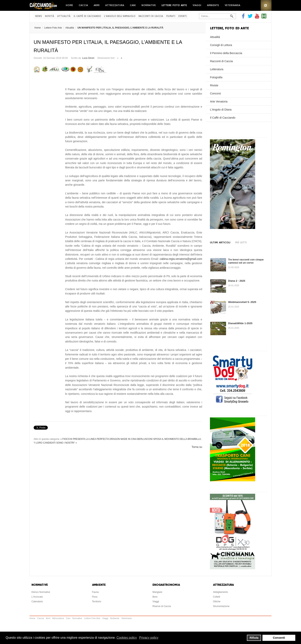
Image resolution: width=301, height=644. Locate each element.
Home (69, 5)
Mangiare (157, 592)
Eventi (183, 16)
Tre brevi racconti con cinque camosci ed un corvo (246, 261)
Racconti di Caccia (151, 16)
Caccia (83, 5)
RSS (266, 5)
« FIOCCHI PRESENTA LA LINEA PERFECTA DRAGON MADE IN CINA (98, 439)
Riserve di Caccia (162, 606)
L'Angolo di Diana (221, 110)
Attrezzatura (115, 5)
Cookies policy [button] (127, 638)
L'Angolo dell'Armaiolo (120, 16)
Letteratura (217, 69)
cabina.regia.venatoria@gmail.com (181, 259)
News (39, 16)
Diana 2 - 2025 (237, 281)
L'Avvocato (37, 597)
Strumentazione (221, 606)
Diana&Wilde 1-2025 (240, 323)
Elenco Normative (41, 592)
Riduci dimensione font (118, 57)
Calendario (37, 602)
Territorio (97, 602)
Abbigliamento (221, 592)
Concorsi (215, 93)
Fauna (95, 592)
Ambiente (213, 5)
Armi (97, 5)
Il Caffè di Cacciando (87, 16)
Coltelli (217, 597)
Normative (149, 5)
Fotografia (216, 77)
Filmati (171, 16)
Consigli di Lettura (221, 45)
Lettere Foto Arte (174, 5)
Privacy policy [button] (149, 638)
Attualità (64, 16)
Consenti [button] (279, 638)
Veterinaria (232, 5)
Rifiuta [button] (254, 638)
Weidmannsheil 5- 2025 (242, 302)
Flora (95, 597)
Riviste (214, 85)
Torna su (197, 447)
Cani (133, 5)
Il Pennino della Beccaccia (226, 53)
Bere (155, 597)
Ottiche (217, 602)
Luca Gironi (88, 58)
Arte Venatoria (219, 101)
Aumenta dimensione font (121, 57)
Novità (50, 16)
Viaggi (197, 5)
